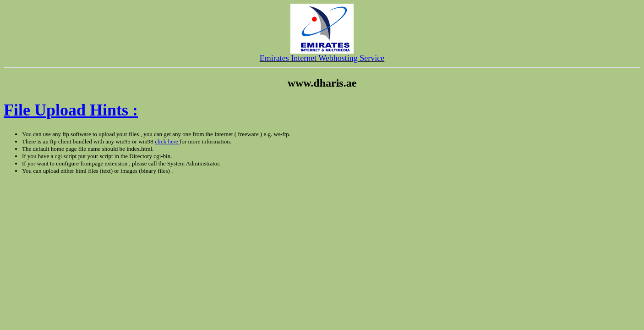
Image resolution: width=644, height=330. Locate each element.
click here (167, 141)
